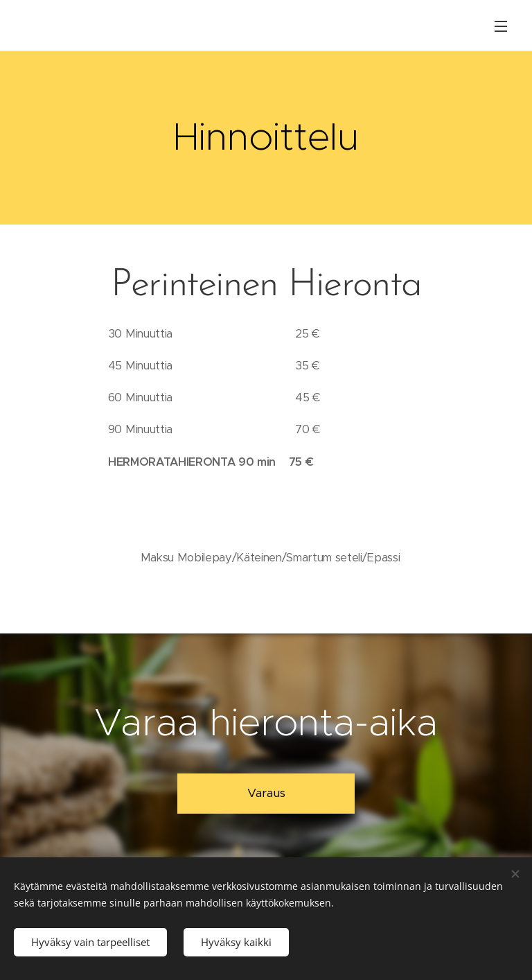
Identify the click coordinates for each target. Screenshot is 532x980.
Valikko (501, 26)
